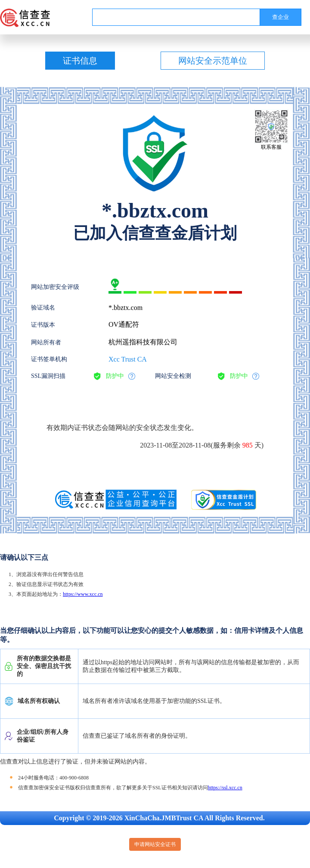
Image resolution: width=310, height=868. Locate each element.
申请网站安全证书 (155, 844)
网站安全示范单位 (213, 61)
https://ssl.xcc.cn (225, 788)
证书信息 (80, 61)
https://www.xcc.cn (83, 594)
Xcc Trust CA (128, 359)
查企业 (281, 17)
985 (248, 445)
